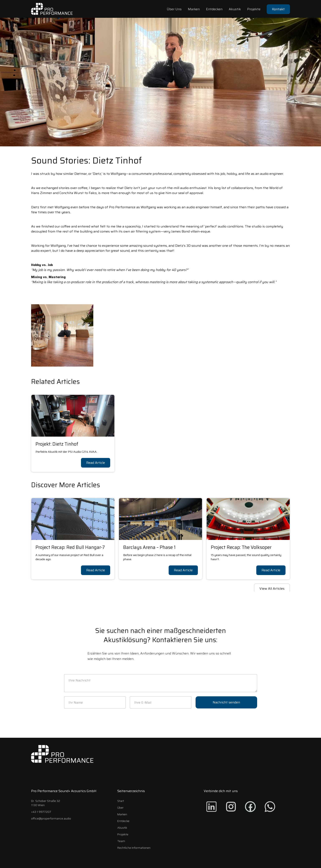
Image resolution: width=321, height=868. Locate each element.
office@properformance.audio (51, 818)
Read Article (96, 463)
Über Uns (174, 9)
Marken (194, 9)
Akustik (235, 9)
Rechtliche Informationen (134, 848)
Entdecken (214, 9)
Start (121, 801)
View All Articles (272, 589)
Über (120, 808)
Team (121, 841)
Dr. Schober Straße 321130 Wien (46, 803)
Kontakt (278, 9)
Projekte (254, 9)
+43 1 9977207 (41, 812)
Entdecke (123, 821)
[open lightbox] (62, 335)
